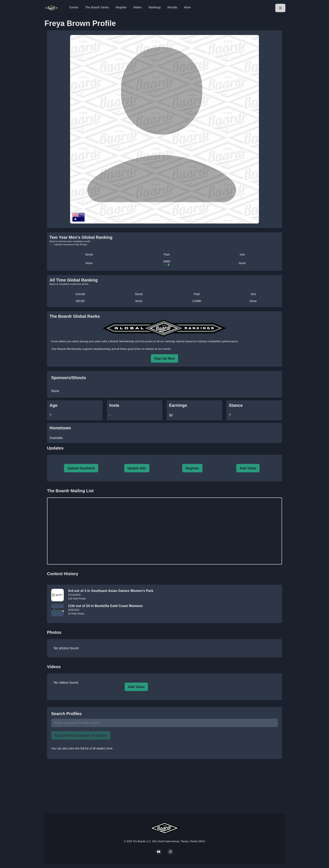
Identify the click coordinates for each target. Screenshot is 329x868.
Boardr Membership (69, 349)
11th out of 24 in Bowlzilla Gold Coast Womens (105, 606)
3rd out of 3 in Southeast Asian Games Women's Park (111, 591)
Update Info (137, 468)
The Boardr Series (97, 7)
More (187, 7)
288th (167, 263)
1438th (197, 301)
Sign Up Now (165, 358)
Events (74, 7)
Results (172, 7)
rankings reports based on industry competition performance (201, 341)
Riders (138, 7)
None (89, 263)
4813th (80, 301)
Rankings (155, 7)
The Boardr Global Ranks (75, 316)
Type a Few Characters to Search (81, 736)
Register (121, 7)
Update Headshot (81, 468)
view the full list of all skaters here (91, 748)
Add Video (248, 468)
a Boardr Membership (121, 341)
